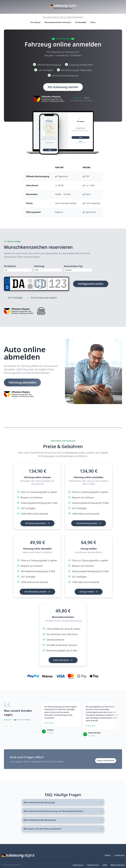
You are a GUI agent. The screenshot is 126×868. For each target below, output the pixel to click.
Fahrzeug (39, 266)
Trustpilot (50, 733)
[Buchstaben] (40, 284)
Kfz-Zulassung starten (63, 87)
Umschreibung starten (89, 523)
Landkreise (119, 858)
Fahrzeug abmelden (23, 382)
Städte (108, 858)
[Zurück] (6, 726)
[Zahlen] (58, 284)
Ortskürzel (10, 266)
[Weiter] (12, 726)
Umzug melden (89, 592)
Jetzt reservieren (63, 660)
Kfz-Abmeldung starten (37, 592)
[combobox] (18, 270)
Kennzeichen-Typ (73, 266)
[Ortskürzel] (19, 284)
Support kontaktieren (106, 761)
